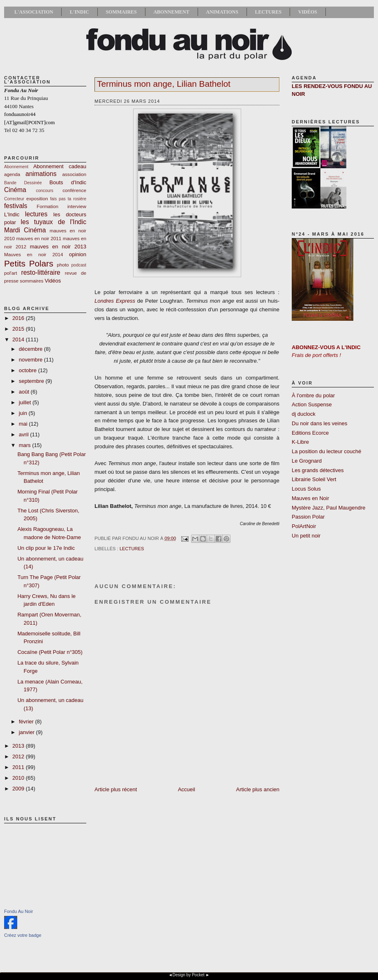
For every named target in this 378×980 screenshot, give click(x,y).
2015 (19, 329)
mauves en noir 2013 (58, 247)
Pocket (198, 975)
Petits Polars (29, 263)
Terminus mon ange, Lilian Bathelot (164, 84)
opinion (78, 254)
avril (24, 434)
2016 (19, 318)
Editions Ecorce (310, 433)
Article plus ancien (258, 789)
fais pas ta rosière (68, 199)
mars (26, 445)
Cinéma (15, 190)
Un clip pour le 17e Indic (46, 548)
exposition (37, 198)
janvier (28, 732)
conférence (74, 190)
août (25, 392)
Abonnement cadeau (60, 166)
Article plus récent (116, 789)
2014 (19, 339)
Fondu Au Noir (18, 911)
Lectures (268, 12)
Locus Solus (306, 489)
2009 (19, 789)
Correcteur (14, 199)
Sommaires (121, 12)
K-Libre (300, 442)
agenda (12, 174)
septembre (32, 381)
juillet (26, 402)
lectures (36, 214)
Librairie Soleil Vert (314, 479)
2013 (19, 746)
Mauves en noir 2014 (33, 254)
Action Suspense (312, 404)
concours (45, 191)
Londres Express (115, 301)
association (74, 174)
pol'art (10, 273)
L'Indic (80, 12)
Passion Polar (308, 517)
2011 (19, 767)
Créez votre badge (23, 935)
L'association (34, 12)
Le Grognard (307, 461)
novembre (31, 360)
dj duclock (304, 414)
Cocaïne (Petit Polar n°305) (50, 652)
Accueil (187, 789)
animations (41, 174)
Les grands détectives (318, 470)
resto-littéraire (40, 272)
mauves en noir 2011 (39, 238)
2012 (19, 756)
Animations (222, 12)
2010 (19, 778)
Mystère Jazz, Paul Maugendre (328, 508)
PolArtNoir (304, 526)
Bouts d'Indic (68, 182)
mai (24, 424)
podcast (79, 265)
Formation (47, 206)
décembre (31, 349)
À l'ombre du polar (313, 395)
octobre (29, 370)
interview (77, 206)
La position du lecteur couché (326, 451)
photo (63, 265)
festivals (16, 206)
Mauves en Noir (310, 498)
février (27, 722)
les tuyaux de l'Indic (54, 222)
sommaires (31, 281)
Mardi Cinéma (25, 230)
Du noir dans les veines (319, 423)
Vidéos (308, 12)
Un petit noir (306, 536)
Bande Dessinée (23, 183)
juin (24, 413)
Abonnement (171, 12)
